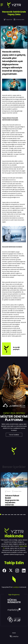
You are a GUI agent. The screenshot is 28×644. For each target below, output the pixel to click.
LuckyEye (16, 587)
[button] (3, 515)
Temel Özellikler (14, 435)
